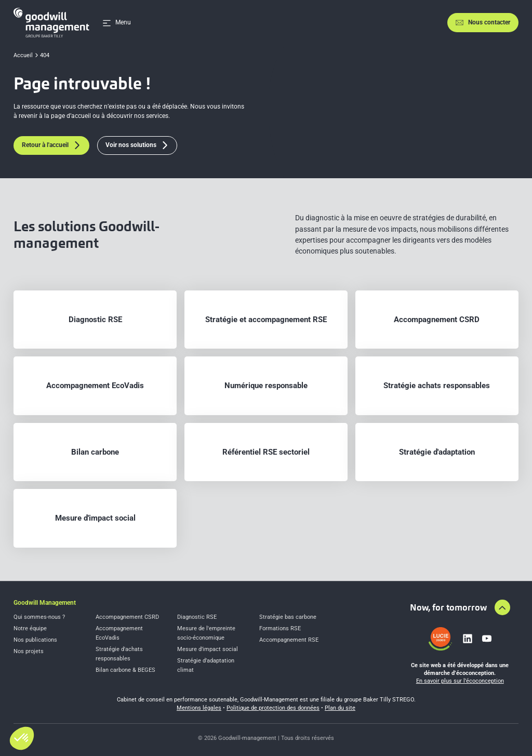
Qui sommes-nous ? (39, 617)
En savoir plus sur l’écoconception (460, 681)
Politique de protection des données (273, 708)
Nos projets (29, 651)
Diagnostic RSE (197, 617)
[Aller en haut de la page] (502, 607)
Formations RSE (280, 628)
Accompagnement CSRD (127, 617)
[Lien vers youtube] (487, 639)
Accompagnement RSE (289, 640)
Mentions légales (199, 708)
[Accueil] (51, 23)
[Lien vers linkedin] (468, 639)
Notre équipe (30, 628)
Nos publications (35, 640)
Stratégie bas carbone (288, 617)
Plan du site (340, 708)
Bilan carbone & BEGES (125, 670)
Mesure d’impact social (208, 649)
